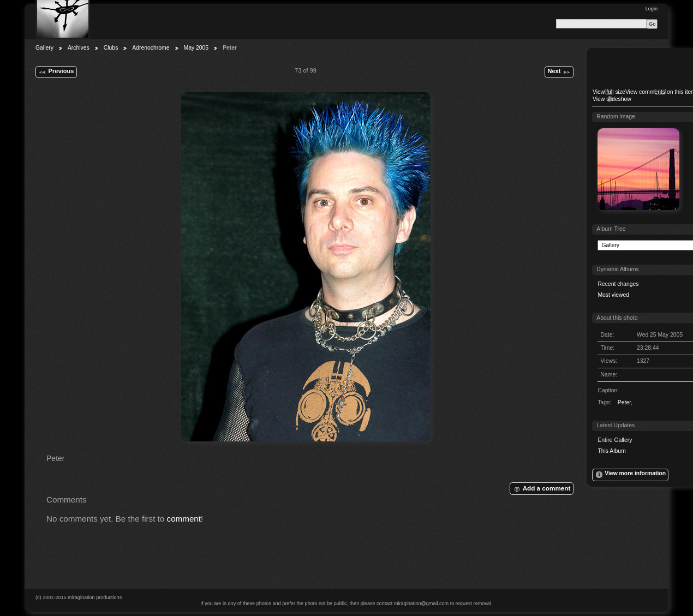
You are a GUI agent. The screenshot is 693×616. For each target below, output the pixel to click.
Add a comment (541, 489)
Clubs (111, 48)
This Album (611, 451)
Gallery (44, 48)
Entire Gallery (615, 440)
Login (652, 9)
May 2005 (196, 48)
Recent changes (618, 284)
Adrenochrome (151, 48)
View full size (609, 92)
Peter (624, 402)
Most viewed (613, 295)
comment (184, 519)
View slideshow (612, 99)
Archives (79, 48)
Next (559, 72)
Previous (56, 72)
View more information (630, 475)
